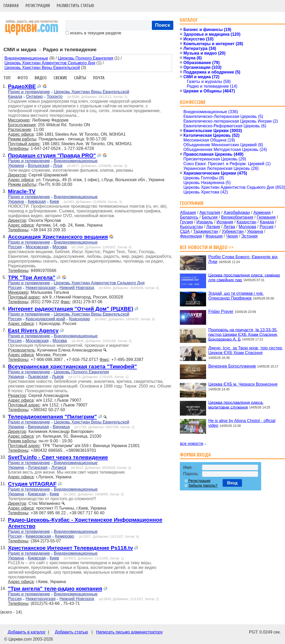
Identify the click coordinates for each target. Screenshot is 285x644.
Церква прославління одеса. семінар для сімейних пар (244, 277)
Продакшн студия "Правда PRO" (52, 155)
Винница (61, 427)
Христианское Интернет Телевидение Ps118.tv (70, 548)
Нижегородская (41, 288)
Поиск (163, 25)
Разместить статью (75, 6)
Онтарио (34, 96)
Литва (229, 227)
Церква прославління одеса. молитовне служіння (236, 405)
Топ (7, 78)
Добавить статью (71, 632)
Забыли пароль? (203, 485)
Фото (23, 78)
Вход (232, 483)
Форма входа (195, 455)
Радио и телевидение (29, 92)
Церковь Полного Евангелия (85, 58)
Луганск (59, 467)
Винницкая (38, 427)
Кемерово (65, 536)
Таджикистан (206, 231)
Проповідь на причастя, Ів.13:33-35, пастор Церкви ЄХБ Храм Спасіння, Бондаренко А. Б (243, 334)
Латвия (213, 227)
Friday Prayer (221, 311)
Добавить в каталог (26, 632)
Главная (11, 6)
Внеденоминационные (26, 58)
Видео (41, 78)
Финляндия (191, 236)
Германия (266, 217)
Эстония (250, 236)
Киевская (37, 201)
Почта (99, 78)
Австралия (210, 213)
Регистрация (38, 6)
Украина (16, 166)
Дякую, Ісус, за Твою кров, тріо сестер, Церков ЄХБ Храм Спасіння (246, 350)
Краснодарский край (45, 319)
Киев (54, 201)
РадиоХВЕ (22, 86)
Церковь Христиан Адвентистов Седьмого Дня (50, 63)
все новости (192, 444)
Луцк (58, 166)
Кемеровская (38, 536)
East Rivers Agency (33, 330)
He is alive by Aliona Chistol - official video (242, 423)
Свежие (60, 78)
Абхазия (188, 213)
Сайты (80, 78)
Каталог (189, 20)
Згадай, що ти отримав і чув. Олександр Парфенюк (236, 296)
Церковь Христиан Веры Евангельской (42, 68)
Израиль (205, 222)
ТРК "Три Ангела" (32, 277)
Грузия (186, 222)
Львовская (38, 377)
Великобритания (237, 217)
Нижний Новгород (77, 288)
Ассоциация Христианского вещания (58, 237)
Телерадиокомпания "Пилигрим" (52, 417)
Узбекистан (233, 231)
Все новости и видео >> (207, 247)
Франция (214, 236)
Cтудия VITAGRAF (32, 484)
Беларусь (189, 217)
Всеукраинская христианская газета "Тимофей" (72, 366)
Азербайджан (237, 213)
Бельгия (210, 217)
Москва (60, 247)
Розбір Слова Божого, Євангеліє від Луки (243, 259)
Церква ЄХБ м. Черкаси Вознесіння (243, 384)
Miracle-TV (22, 191)
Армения (262, 213)
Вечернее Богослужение (232, 366)
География (192, 203)
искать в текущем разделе (93, 33)
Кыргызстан (191, 227)
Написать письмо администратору (129, 632)
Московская (37, 247)
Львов (58, 377)
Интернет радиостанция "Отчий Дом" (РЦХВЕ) (71, 309)
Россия (15, 247)
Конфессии (193, 102)
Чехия (232, 236)
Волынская (39, 166)
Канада (15, 96)
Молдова (247, 227)
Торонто (55, 96)
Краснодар (79, 319)
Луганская (38, 467)
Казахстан (247, 222)
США (185, 231)
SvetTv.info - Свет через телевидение (58, 457)
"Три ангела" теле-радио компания (55, 588)
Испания (225, 222)
